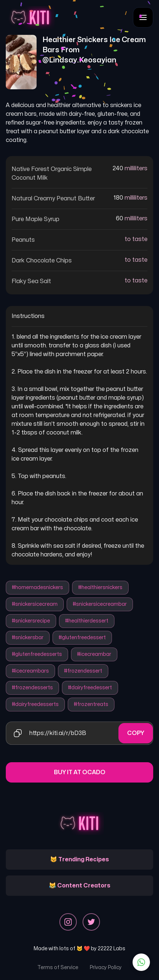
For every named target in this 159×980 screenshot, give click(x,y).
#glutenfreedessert (82, 638)
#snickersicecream (35, 604)
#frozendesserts (32, 688)
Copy (136, 733)
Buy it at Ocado (80, 772)
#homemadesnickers (37, 587)
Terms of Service (58, 967)
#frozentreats (91, 704)
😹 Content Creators (80, 886)
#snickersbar (28, 638)
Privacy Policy (106, 967)
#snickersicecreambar (100, 604)
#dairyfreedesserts (35, 704)
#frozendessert (83, 671)
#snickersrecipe (31, 621)
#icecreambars (30, 671)
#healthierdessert (87, 621)
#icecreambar (94, 654)
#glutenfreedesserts (37, 654)
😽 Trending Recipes (79, 859)
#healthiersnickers (100, 587)
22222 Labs (112, 949)
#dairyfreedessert (90, 688)
